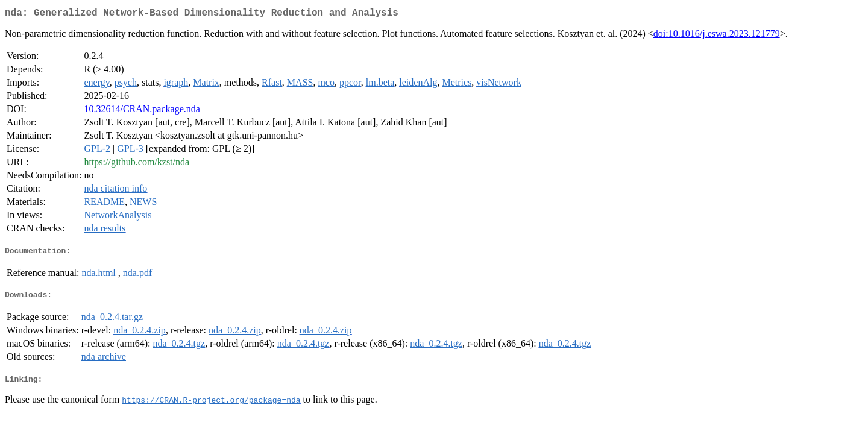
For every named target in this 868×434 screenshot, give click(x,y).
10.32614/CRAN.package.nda (142, 111)
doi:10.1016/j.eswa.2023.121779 (717, 36)
